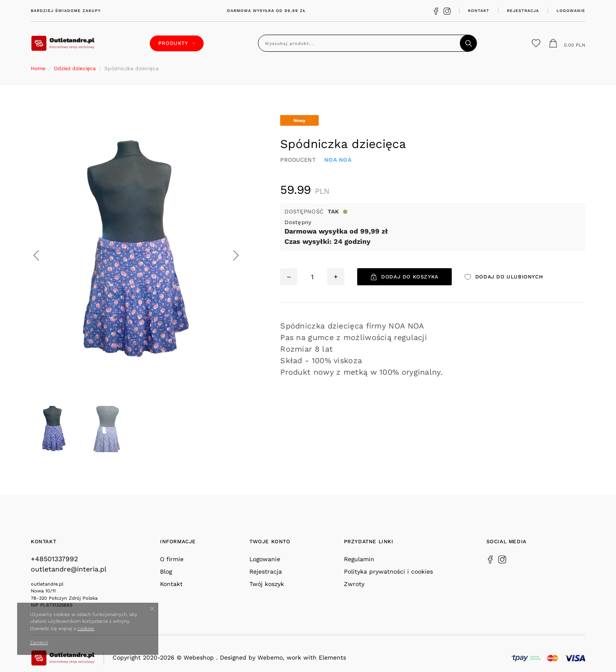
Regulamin (359, 559)
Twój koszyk (267, 584)
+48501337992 (54, 559)
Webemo (270, 657)
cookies (86, 629)
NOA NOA (338, 160)
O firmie (172, 559)
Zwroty (354, 584)
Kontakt (479, 10)
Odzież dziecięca (75, 68)
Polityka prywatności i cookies (388, 571)
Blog (166, 571)
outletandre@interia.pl (69, 569)
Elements (332, 657)
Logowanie (571, 10)
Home (38, 68)
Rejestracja (523, 10)
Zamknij (39, 643)
